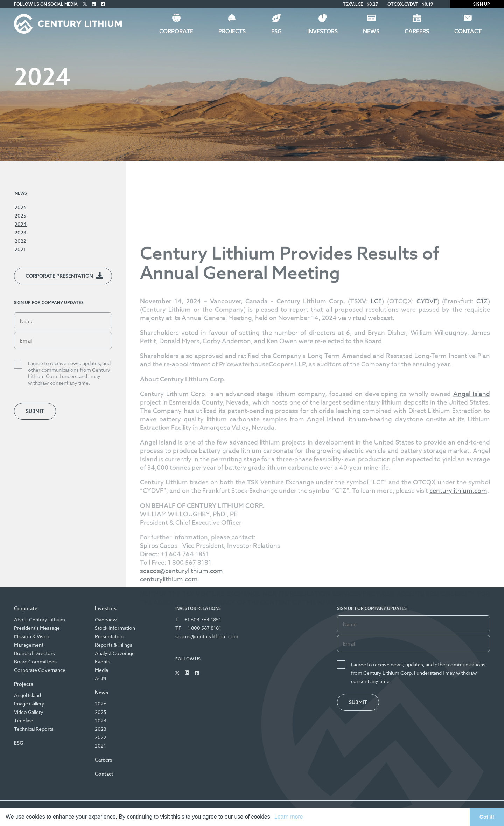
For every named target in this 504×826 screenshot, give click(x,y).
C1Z (482, 421)
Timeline (24, 720)
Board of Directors (34, 653)
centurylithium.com (169, 699)
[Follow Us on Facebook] (103, 4)
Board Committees (35, 662)
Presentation (109, 636)
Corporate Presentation (59, 276)
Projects (232, 31)
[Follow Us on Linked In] (94, 4)
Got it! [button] (487, 817)
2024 (21, 224)
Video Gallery (29, 712)
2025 (20, 216)
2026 (20, 207)
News (371, 31)
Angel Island (27, 695)
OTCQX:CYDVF (403, 4)
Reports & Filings (114, 645)
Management (29, 645)
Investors (323, 31)
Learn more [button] (289, 817)
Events (103, 662)
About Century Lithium (40, 619)
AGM (100, 678)
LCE (376, 421)
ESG (276, 31)
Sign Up (477, 4)
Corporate (176, 31)
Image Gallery (29, 704)
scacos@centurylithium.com (181, 691)
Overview (106, 619)
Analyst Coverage (115, 653)
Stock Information (115, 628)
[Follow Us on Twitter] (85, 4)
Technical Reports (34, 729)
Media (101, 670)
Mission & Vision (32, 636)
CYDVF (427, 421)
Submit (35, 411)
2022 (20, 241)
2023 (20, 232)
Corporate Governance (40, 670)
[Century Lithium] (68, 24)
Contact (468, 31)
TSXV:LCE (353, 4)
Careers (417, 31)
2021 (20, 249)
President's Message (37, 628)
